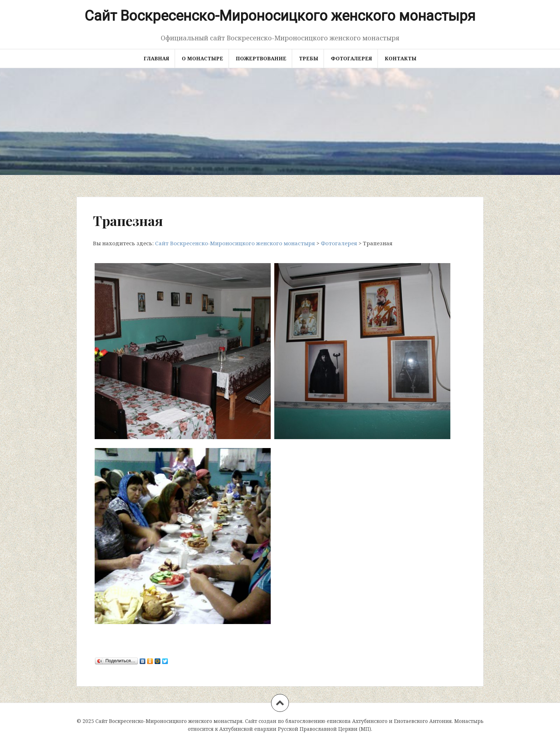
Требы (309, 58)
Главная (156, 58)
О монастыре (202, 58)
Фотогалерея (351, 58)
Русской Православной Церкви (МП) (324, 729)
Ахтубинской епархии (248, 729)
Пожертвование (261, 58)
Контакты (401, 58)
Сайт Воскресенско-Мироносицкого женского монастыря (280, 16)
